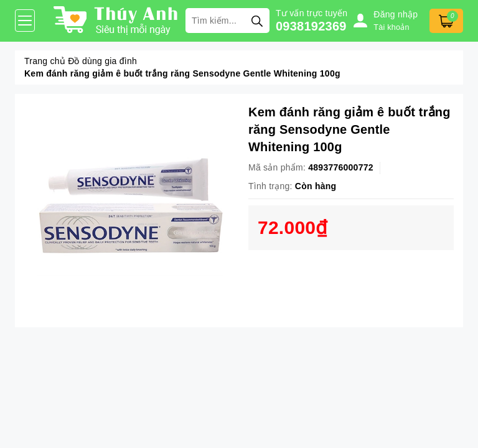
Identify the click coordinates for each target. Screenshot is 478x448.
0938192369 (311, 26)
